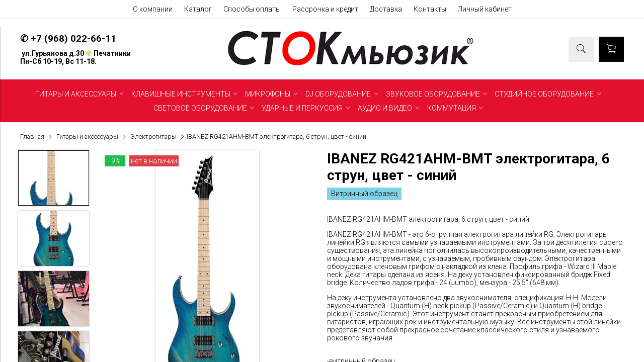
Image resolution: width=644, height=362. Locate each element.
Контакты (430, 9)
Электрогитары (153, 137)
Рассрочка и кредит (325, 9)
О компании (153, 9)
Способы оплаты (252, 9)
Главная (32, 137)
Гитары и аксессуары (87, 137)
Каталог (198, 9)
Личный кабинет (485, 9)
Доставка (386, 9)
